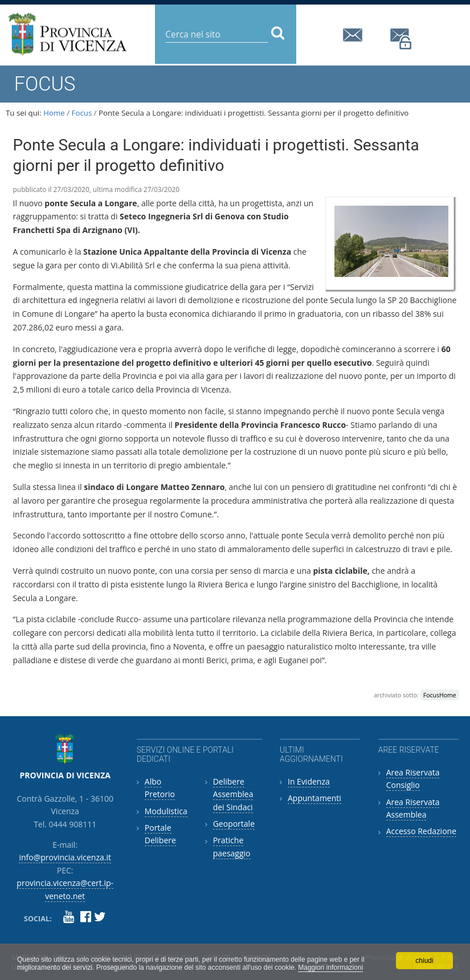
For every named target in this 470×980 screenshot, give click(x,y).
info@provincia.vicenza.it (354, 35)
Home (54, 113)
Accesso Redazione (421, 831)
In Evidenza (309, 781)
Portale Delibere (160, 834)
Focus (82, 113)
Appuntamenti (314, 798)
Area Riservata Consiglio (413, 779)
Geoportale (234, 824)
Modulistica (166, 811)
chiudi (424, 961)
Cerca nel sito (165, 25)
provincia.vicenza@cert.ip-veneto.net (402, 39)
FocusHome (440, 695)
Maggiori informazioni (330, 967)
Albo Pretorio (160, 788)
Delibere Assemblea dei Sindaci (233, 794)
